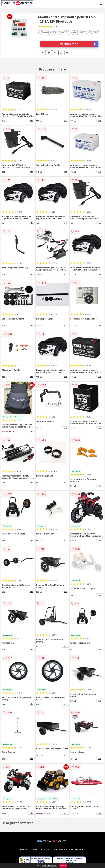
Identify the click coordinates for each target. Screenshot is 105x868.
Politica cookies (76, 850)
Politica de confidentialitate (53, 850)
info (31, 121)
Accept (63, 866)
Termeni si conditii (29, 850)
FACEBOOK (44, 841)
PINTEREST (60, 841)
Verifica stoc (79, 44)
